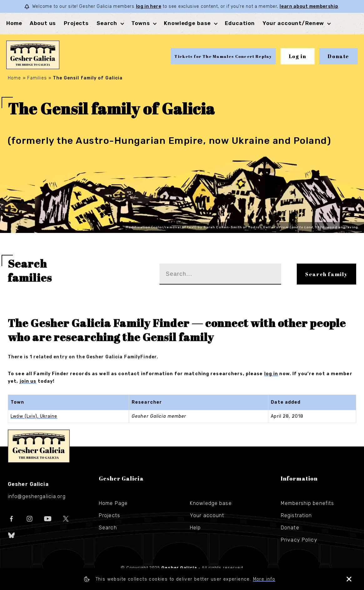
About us (43, 23)
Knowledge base (187, 23)
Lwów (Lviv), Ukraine (34, 416)
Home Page (113, 503)
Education (240, 23)
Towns (141, 23)
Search (107, 23)
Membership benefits (307, 503)
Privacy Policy (299, 540)
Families (37, 78)
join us (28, 381)
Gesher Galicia (39, 446)
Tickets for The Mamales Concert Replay (223, 56)
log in (271, 374)
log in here (149, 6)
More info (264, 579)
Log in (298, 56)
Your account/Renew (293, 23)
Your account (207, 515)
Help (195, 528)
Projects (76, 23)
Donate (339, 56)
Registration (296, 515)
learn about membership (309, 6)
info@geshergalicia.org (37, 496)
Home (14, 23)
